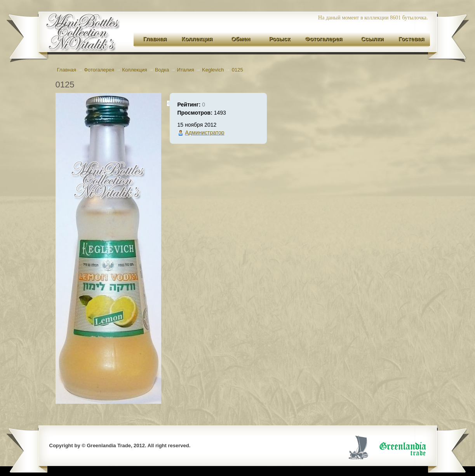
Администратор (205, 133)
